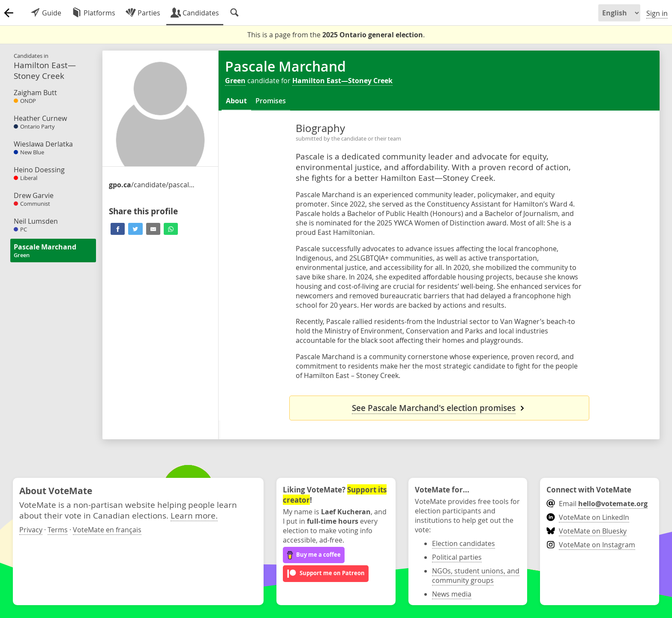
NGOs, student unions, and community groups (476, 576)
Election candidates (463, 543)
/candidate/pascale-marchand (152, 185)
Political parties (457, 557)
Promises (271, 101)
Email (597, 504)
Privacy (31, 530)
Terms (58, 530)
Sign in (657, 13)
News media (452, 594)
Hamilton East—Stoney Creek (342, 81)
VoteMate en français (107, 530)
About (236, 101)
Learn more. (194, 515)
